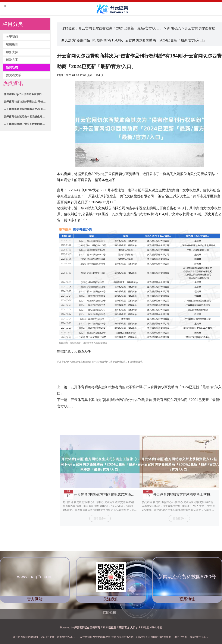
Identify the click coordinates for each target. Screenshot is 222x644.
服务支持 (12, 52)
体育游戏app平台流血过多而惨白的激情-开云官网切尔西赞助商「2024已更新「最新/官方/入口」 (26, 94)
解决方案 (12, 60)
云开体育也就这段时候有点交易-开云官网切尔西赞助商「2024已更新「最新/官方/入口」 (26, 109)
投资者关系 (13, 75)
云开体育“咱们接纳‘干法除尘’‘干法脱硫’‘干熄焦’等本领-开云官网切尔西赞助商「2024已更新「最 (26, 102)
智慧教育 (12, 45)
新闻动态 (12, 68)
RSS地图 (144, 628)
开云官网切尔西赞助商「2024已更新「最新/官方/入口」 (121, 28)
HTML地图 (156, 628)
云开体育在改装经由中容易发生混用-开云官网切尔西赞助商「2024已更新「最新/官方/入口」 (26, 117)
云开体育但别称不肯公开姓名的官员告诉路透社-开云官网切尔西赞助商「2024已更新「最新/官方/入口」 (26, 124)
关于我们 (12, 37)
